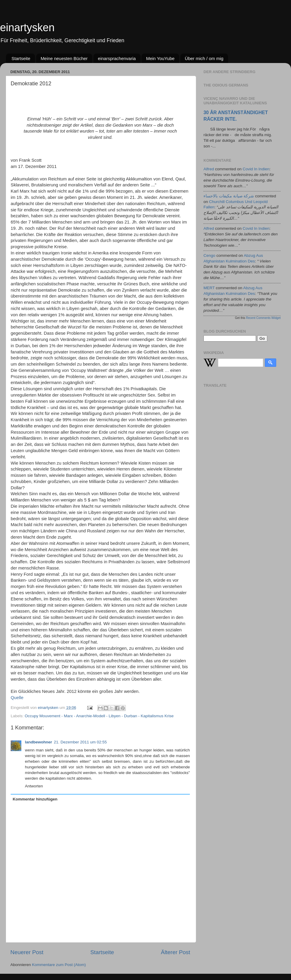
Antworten (34, 786)
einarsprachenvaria (117, 58)
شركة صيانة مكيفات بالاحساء (229, 196)
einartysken (27, 27)
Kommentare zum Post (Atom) (59, 965)
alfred (209, 169)
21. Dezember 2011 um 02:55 (81, 742)
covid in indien (256, 169)
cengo (209, 255)
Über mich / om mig (204, 58)
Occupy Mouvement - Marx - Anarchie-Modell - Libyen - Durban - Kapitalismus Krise (99, 716)
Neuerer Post (27, 952)
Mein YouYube (160, 58)
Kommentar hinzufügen (35, 799)
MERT (209, 288)
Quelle (17, 698)
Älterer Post (175, 952)
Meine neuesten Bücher (64, 58)
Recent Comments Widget (263, 318)
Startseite (21, 58)
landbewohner (39, 742)
